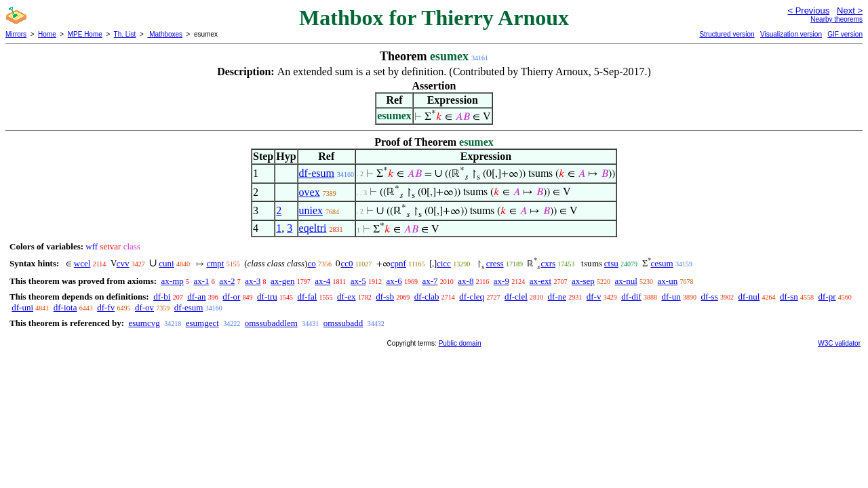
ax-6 (394, 281)
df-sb (385, 297)
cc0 (347, 263)
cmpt (215, 263)
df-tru (267, 297)
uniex (311, 210)
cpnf (398, 263)
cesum (662, 263)
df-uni (22, 307)
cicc (444, 263)
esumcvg (144, 323)
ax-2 (227, 281)
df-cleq (472, 297)
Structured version (727, 34)
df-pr (827, 297)
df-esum (317, 173)
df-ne (557, 297)
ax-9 (501, 281)
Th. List (125, 34)
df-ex (346, 297)
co (311, 263)
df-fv (106, 307)
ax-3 (253, 281)
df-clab (427, 297)
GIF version (845, 34)
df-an (196, 297)
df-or (231, 297)
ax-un (668, 281)
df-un (671, 297)
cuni (166, 263)
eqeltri (313, 228)
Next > (850, 11)
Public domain (460, 343)
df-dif (631, 297)
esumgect (202, 323)
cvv (123, 263)
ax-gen (282, 281)
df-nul (749, 297)
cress (495, 263)
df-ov (144, 307)
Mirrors (16, 34)
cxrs (548, 263)
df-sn (789, 297)
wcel (82, 263)
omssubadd (343, 323)
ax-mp (173, 281)
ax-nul (626, 281)
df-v (594, 297)
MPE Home (85, 34)
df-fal (307, 297)
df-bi (162, 297)
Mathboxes (165, 34)
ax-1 (202, 281)
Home (47, 34)
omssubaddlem (271, 323)
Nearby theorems (836, 19)
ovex (310, 192)
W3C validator (839, 343)
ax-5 (358, 281)
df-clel (516, 297)
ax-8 (466, 281)
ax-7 (430, 281)
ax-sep (583, 281)
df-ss (709, 297)
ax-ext (540, 281)
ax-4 (322, 281)
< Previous (808, 11)
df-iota (65, 307)
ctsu (611, 263)
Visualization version (791, 34)
